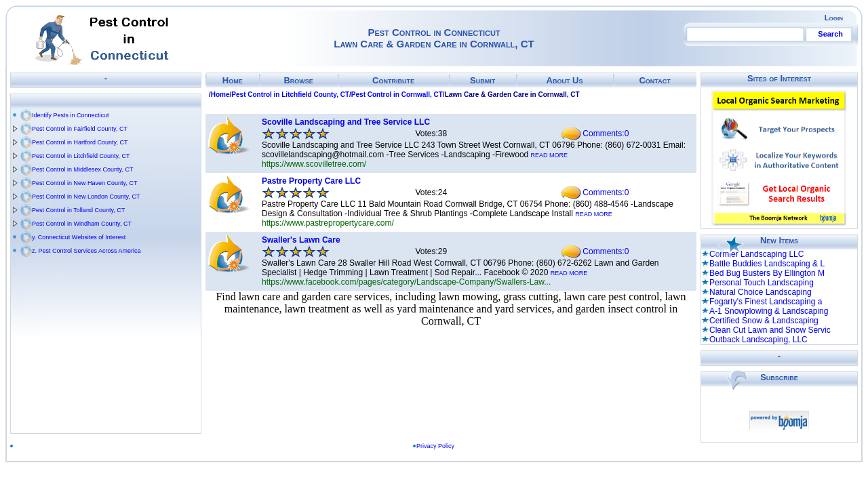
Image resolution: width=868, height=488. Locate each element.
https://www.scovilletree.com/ (314, 164)
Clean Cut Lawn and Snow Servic (770, 330)
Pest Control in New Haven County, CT (84, 183)
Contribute (393, 80)
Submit (482, 80)
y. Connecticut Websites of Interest (79, 237)
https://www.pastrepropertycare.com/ (328, 223)
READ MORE (550, 155)
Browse (298, 80)
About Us (565, 80)
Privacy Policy (435, 446)
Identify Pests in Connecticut (71, 115)
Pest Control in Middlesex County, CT (82, 169)
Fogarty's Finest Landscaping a (766, 302)
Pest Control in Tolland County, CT (78, 210)
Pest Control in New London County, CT (86, 197)
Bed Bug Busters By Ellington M (767, 273)
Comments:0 (606, 134)
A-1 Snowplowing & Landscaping (769, 311)
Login (834, 18)
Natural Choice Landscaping (761, 292)
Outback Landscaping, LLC (758, 340)
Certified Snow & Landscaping (764, 321)
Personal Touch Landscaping (762, 283)
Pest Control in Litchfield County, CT (81, 156)
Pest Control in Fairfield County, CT (80, 129)
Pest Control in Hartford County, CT (80, 142)
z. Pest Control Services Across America (86, 251)
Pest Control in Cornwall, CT (397, 95)
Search (830, 34)
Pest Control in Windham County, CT (82, 224)
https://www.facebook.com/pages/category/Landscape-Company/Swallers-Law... (406, 282)
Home (233, 80)
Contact (654, 80)
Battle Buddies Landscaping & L (767, 264)
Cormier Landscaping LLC (756, 254)
